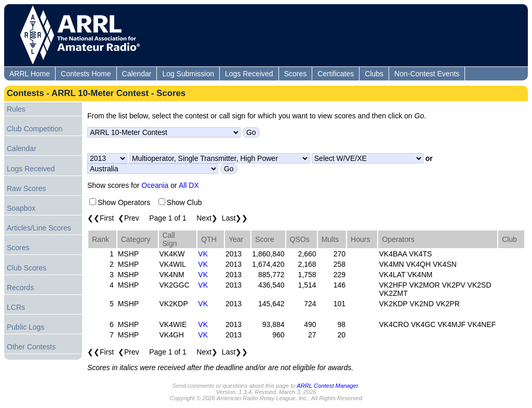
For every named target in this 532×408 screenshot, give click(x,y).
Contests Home (86, 74)
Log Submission (188, 74)
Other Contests (31, 347)
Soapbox (21, 208)
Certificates (336, 74)
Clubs (374, 74)
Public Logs (25, 327)
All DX (189, 185)
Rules (16, 109)
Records (20, 288)
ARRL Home (30, 74)
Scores (296, 74)
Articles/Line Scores (39, 228)
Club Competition (35, 129)
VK (203, 254)
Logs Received (249, 74)
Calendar (137, 74)
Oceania (155, 185)
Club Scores (26, 268)
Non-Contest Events (427, 74)
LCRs (16, 307)
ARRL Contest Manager (327, 386)
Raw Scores (26, 188)
